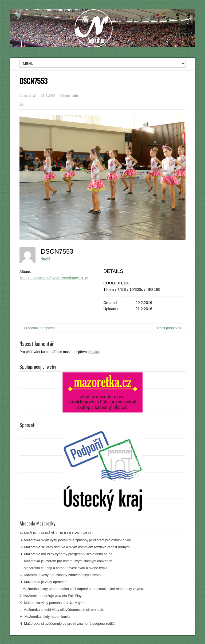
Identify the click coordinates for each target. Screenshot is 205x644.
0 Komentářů (69, 96)
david (33, 96)
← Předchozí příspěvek (38, 328)
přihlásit (94, 352)
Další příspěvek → (171, 328)
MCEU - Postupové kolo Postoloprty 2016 (54, 278)
